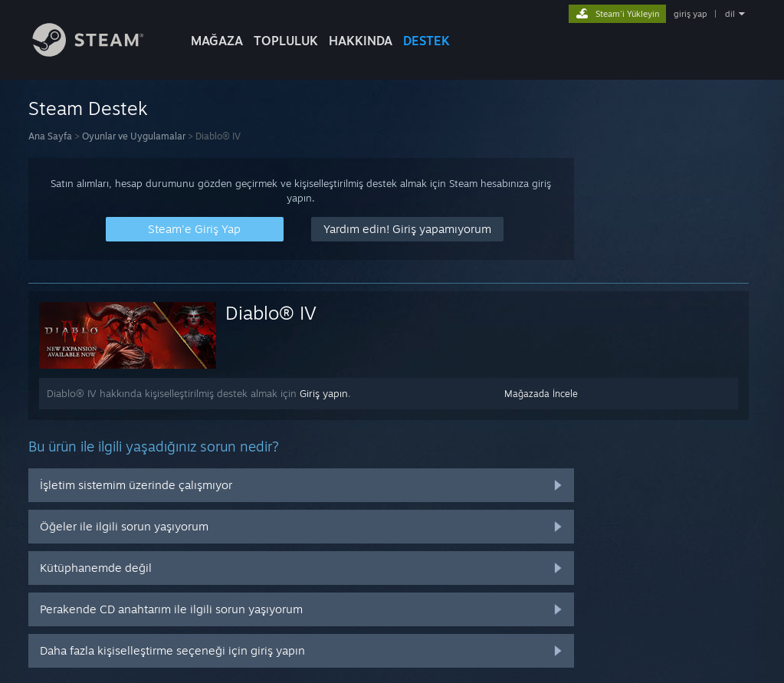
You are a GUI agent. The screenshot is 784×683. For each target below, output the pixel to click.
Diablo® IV (271, 313)
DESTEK (426, 41)
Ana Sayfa (50, 136)
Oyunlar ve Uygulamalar (134, 136)
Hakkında (361, 41)
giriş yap (690, 14)
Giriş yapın (324, 393)
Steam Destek (88, 108)
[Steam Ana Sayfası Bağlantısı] (100, 53)
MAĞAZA (217, 41)
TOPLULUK (286, 41)
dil (730, 14)
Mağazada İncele (541, 394)
